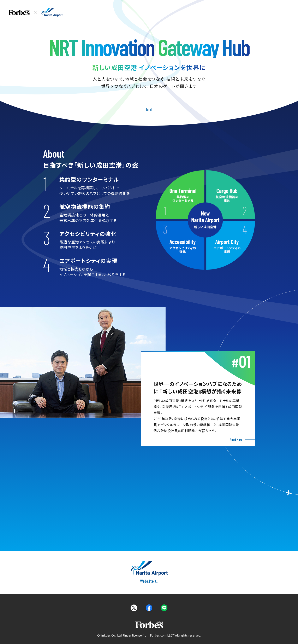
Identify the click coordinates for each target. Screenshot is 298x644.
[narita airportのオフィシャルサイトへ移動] (149, 573)
